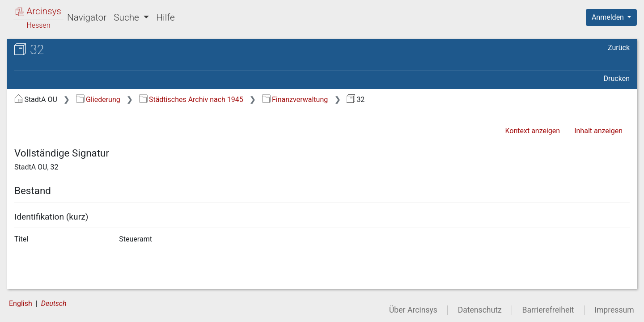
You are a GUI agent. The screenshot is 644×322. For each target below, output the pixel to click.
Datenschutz (480, 310)
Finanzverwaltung (295, 100)
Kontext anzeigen (532, 131)
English (21, 303)
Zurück (619, 48)
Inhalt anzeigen (598, 131)
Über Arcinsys (413, 310)
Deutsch (54, 303)
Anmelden (609, 17)
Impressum (614, 310)
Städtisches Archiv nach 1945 (191, 100)
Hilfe (165, 17)
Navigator (87, 17)
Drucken (617, 78)
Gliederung (98, 100)
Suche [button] (127, 17)
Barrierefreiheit (548, 310)
